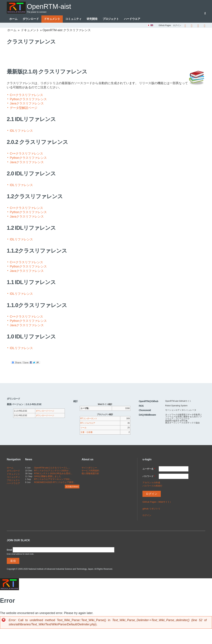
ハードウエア (132, 19)
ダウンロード (31, 19)
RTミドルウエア (88, 423)
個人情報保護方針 (90, 474)
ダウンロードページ (45, 411)
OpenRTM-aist (52, 6)
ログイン (177, 25)
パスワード (149, 476)
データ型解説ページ (24, 108)
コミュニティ (73, 19)
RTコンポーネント (89, 419)
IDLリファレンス (21, 131)
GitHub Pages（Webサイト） (157, 502)
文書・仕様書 (86, 432)
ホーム (13, 19)
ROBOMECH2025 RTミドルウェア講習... (55, 482)
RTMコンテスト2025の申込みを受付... (53, 474)
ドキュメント (52, 19)
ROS (141, 406)
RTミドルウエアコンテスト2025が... (52, 471)
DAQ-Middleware (147, 415)
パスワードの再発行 (152, 486)
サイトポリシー (89, 468)
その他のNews (72, 487)
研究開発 (92, 19)
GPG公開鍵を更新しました (48, 476)
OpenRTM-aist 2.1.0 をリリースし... (52, 468)
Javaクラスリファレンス (27, 104)
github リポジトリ (151, 509)
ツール (83, 428)
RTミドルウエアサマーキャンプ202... (53, 479)
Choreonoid (145, 410)
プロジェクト (111, 19)
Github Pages (165, 25)
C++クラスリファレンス (26, 95)
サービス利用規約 (90, 471)
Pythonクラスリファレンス (28, 99)
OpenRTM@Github (148, 401)
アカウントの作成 (151, 483)
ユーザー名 (149, 469)
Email (9, 550)
